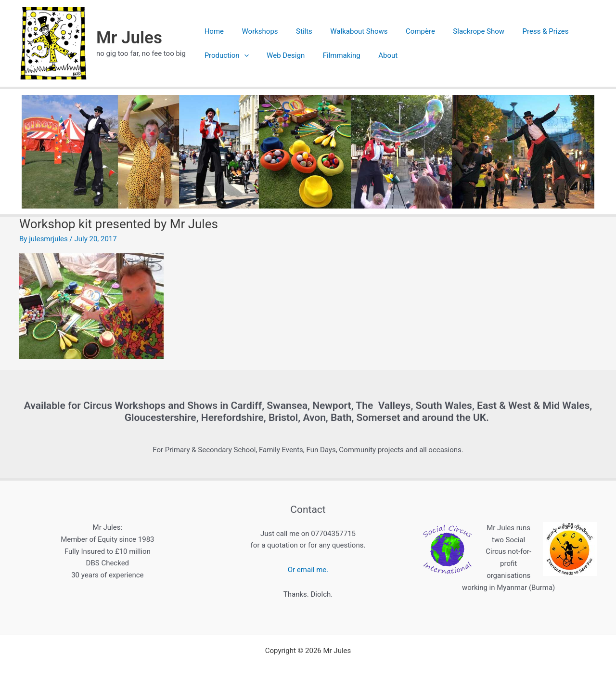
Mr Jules (129, 38)
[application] (242, 55)
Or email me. (308, 570)
